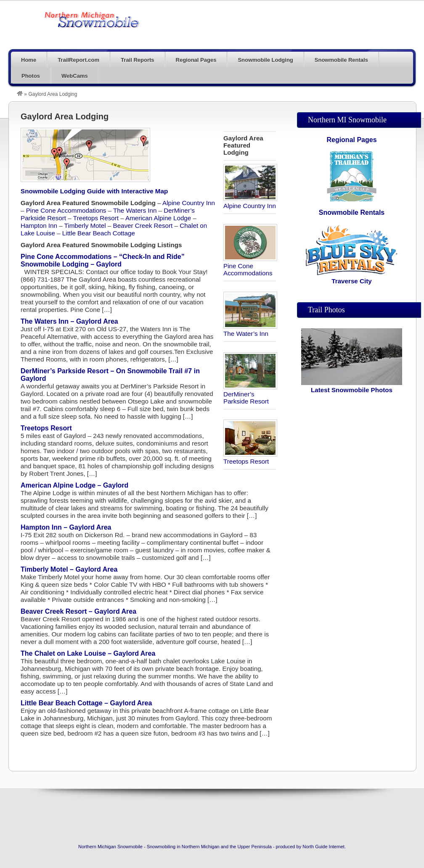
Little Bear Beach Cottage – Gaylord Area (86, 703)
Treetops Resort (250, 458)
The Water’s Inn (250, 330)
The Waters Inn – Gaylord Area (69, 321)
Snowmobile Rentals (341, 60)
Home (29, 60)
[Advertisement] (352, 535)
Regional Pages (196, 60)
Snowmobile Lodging (265, 60)
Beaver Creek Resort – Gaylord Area (78, 611)
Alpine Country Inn (250, 202)
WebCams (75, 76)
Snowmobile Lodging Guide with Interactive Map (94, 191)
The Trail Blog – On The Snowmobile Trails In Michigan (93, 20)
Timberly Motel (85, 226)
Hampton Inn (39, 226)
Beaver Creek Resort (143, 226)
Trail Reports (137, 60)
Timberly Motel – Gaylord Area (69, 569)
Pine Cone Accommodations (250, 266)
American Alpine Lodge (158, 218)
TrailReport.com (78, 60)
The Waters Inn (135, 210)
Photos (31, 76)
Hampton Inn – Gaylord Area (66, 527)
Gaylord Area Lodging (65, 116)
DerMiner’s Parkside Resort (250, 394)
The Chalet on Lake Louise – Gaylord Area (88, 653)
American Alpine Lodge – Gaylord (74, 485)
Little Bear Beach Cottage (99, 233)
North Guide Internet (323, 847)
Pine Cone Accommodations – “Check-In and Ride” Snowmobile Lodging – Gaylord (103, 260)
